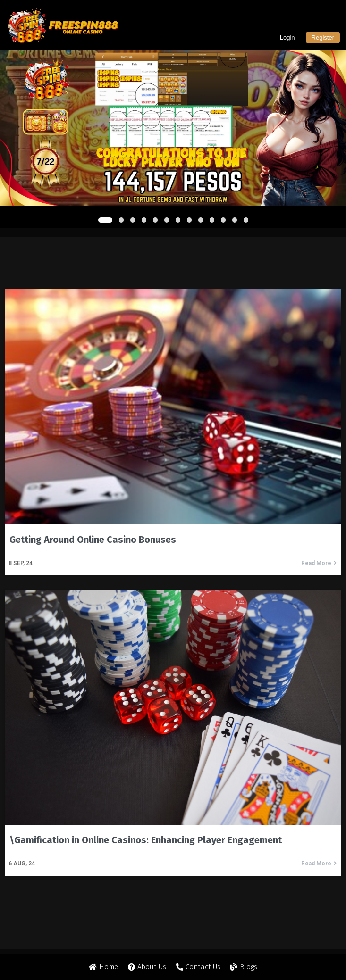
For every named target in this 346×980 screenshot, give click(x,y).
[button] (105, 220)
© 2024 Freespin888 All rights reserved (173, 960)
